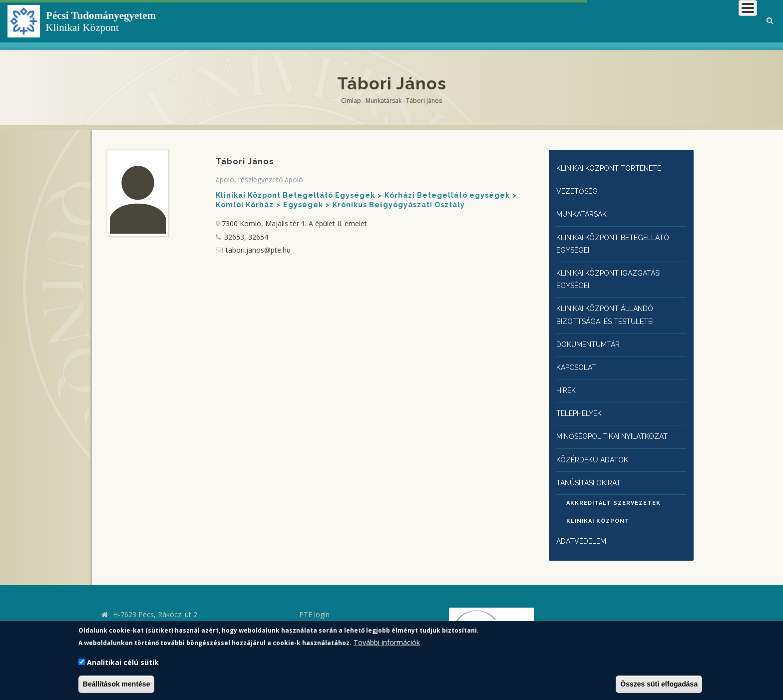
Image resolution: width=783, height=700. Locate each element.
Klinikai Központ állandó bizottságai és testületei (612, 308)
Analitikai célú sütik (123, 662)
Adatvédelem (583, 528)
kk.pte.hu (129, 615)
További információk (387, 642)
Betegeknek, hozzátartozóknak (606, 22)
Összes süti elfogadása (659, 684)
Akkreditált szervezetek (613, 491)
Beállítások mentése (117, 684)
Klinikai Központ (598, 509)
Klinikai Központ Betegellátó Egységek (295, 195)
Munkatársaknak (716, 22)
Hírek (568, 380)
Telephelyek (582, 403)
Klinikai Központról (490, 22)
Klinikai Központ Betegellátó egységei (620, 240)
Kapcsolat (579, 358)
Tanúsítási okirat (594, 469)
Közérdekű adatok (595, 447)
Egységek (303, 205)
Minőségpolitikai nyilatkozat (619, 425)
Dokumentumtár (591, 336)
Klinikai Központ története (616, 168)
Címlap (351, 101)
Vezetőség (579, 190)
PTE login (314, 601)
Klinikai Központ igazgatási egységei (615, 274)
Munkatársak (384, 101)
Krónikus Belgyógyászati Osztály (399, 205)
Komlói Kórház (245, 205)
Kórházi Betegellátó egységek (447, 195)
